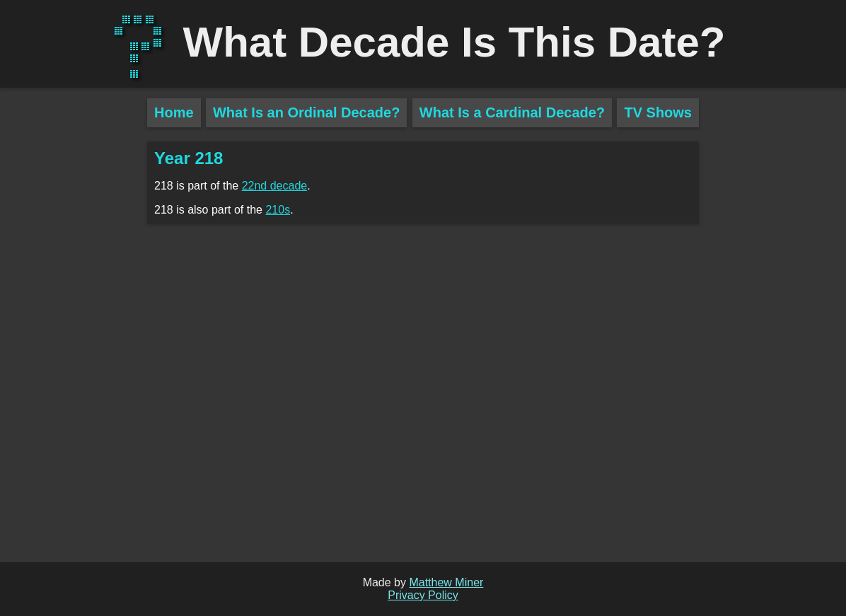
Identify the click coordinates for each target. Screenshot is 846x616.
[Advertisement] (74, 347)
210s (278, 210)
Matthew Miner (446, 582)
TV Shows (658, 112)
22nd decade (275, 186)
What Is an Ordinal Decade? (307, 112)
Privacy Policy (423, 595)
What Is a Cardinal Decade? (512, 112)
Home (174, 112)
